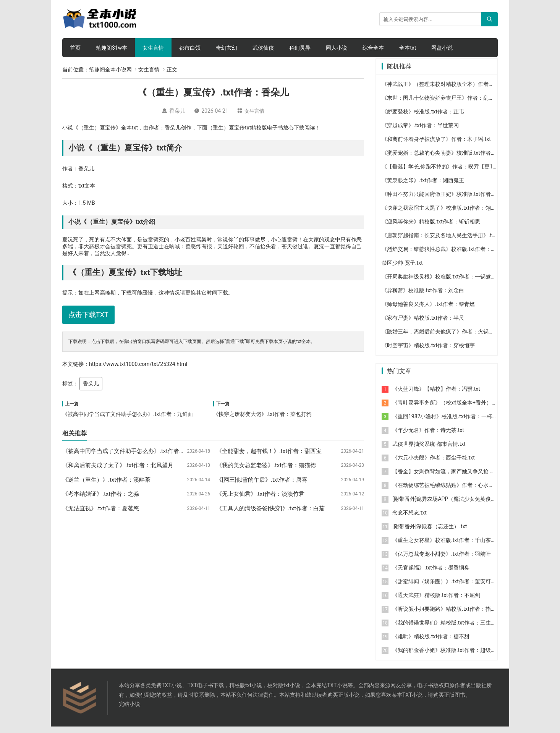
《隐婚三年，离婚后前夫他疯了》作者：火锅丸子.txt (444, 338)
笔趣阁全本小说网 (110, 70)
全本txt (408, 48)
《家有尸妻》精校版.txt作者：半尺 (423, 324)
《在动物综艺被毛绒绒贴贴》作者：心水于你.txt (450, 492)
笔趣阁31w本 (112, 48)
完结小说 (129, 710)
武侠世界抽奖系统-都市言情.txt (429, 450)
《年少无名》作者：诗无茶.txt (428, 437)
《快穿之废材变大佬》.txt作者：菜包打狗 (262, 414)
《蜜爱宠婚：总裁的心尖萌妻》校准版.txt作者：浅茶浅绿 (450, 159)
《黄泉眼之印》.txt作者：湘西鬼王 (423, 187)
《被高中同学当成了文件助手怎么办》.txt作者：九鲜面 (128, 414)
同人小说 (337, 48)
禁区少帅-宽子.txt (402, 269)
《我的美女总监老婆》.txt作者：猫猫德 (266, 465)
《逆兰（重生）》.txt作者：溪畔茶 (106, 480)
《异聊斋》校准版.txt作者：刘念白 (423, 297)
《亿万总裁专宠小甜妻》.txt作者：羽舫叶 (442, 560)
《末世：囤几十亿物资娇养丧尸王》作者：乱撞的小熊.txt (450, 104)
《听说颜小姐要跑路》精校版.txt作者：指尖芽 (447, 615)
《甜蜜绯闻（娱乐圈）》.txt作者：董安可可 (444, 588)
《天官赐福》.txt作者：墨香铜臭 (431, 574)
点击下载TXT (88, 315)
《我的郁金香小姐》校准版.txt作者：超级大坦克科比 (455, 657)
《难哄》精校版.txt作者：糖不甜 (431, 643)
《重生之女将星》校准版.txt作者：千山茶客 (444, 547)
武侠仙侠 (263, 48)
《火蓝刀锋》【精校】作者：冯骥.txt (436, 395)
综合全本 (373, 48)
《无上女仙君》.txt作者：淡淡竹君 (260, 494)
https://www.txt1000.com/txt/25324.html (138, 364)
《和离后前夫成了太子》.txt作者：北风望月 (118, 465)
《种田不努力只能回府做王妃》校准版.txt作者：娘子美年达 (452, 201)
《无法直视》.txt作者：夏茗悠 (101, 508)
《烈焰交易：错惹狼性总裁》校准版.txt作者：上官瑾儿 (447, 256)
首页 (75, 48)
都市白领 (190, 48)
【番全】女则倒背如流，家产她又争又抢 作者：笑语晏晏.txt (464, 478)
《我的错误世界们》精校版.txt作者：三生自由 (447, 629)
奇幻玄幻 (227, 48)
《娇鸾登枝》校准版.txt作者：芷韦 (423, 118)
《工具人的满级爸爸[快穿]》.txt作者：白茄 (270, 508)
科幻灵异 (300, 48)
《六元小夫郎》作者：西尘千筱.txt (434, 464)
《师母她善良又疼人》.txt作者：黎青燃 (428, 311)
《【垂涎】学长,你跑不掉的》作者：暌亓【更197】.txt (447, 173)
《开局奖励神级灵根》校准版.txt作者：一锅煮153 (441, 283)
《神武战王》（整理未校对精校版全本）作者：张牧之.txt (450, 91)
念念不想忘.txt (409, 519)
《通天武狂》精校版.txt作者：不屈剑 (436, 602)
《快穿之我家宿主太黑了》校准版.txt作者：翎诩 (439, 214)
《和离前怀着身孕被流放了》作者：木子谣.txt (436, 146)
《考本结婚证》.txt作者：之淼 (101, 494)
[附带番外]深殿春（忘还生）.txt (430, 533)
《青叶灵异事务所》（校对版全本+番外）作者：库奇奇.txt (462, 409)
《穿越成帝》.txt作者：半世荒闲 (420, 132)
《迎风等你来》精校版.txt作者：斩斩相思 (431, 228)
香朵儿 (91, 383)
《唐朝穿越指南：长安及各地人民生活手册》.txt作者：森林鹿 (455, 242)
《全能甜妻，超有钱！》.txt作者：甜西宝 (269, 451)
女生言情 (153, 48)
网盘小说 (442, 48)
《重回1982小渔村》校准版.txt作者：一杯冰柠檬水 (453, 423)
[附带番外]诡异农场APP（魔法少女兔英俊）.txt (448, 505)
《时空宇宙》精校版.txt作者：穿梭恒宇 (428, 352)
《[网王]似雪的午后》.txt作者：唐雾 (262, 480)
